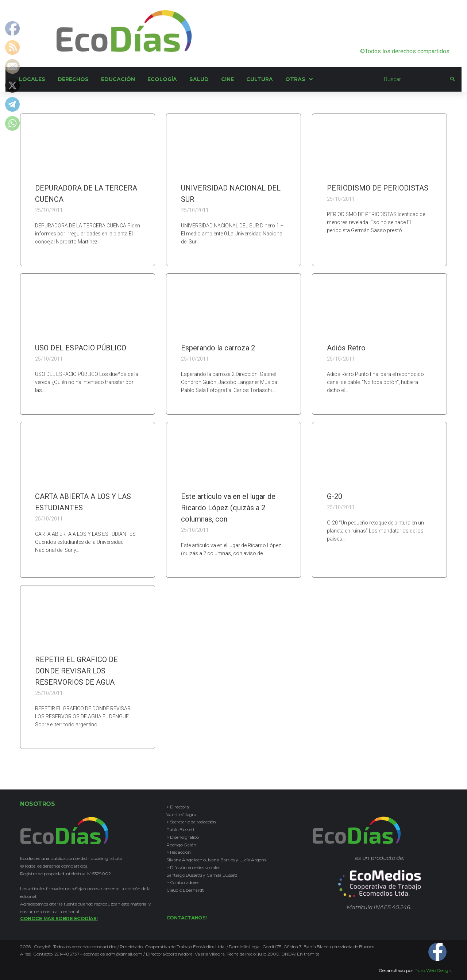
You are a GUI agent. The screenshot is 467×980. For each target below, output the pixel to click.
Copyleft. (44, 947)
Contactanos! (187, 918)
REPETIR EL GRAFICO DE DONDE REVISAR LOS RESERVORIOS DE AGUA (76, 671)
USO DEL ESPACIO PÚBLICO (81, 348)
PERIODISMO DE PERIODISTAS (378, 188)
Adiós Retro (346, 348)
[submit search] (452, 79)
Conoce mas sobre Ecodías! (59, 918)
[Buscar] (412, 80)
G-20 (335, 496)
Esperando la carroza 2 (218, 348)
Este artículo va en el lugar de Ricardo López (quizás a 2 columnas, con (228, 508)
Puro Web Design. (433, 970)
